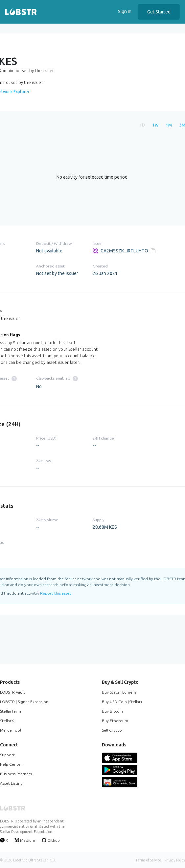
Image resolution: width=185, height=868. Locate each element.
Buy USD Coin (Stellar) (122, 702)
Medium (25, 840)
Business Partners (16, 774)
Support (7, 755)
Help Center (11, 764)
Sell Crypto (112, 730)
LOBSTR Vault (12, 692)
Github (51, 840)
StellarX (7, 721)
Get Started (159, 12)
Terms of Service (148, 860)
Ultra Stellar (38, 860)
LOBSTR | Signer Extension (24, 702)
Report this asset (56, 593)
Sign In (125, 11)
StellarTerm (11, 711)
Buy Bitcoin (112, 711)
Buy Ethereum (115, 721)
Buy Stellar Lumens (119, 692)
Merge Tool (11, 730)
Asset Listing (11, 783)
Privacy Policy (175, 860)
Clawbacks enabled (57, 378)
